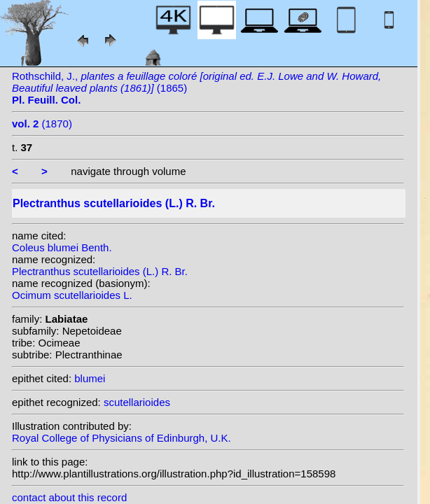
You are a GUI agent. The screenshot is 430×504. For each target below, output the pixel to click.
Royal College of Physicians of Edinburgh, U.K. (122, 438)
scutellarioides (137, 402)
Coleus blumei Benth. (62, 247)
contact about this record (69, 497)
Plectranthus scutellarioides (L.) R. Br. (100, 271)
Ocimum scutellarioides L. (72, 295)
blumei (90, 378)
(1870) (42, 124)
